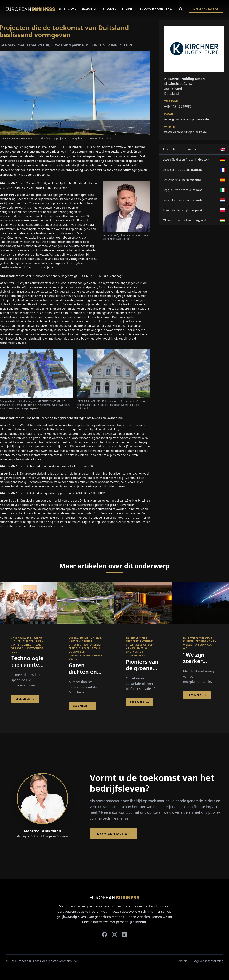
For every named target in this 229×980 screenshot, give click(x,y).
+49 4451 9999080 (178, 106)
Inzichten (90, 9)
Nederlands (162, 9)
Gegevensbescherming (208, 961)
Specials (110, 9)
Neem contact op (206, 9)
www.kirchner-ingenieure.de (186, 132)
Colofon (182, 961)
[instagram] (114, 934)
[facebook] (105, 934)
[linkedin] (124, 934)
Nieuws (146, 9)
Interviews (68, 9)
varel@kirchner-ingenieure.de (187, 119)
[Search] (181, 9)
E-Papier (128, 9)
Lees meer (25, 699)
